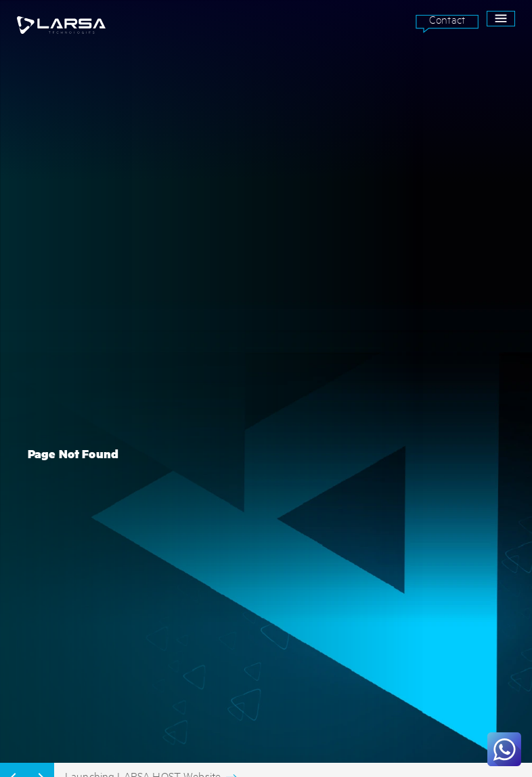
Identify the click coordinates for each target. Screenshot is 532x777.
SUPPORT (365, 464)
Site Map (199, 688)
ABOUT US (367, 448)
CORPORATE (37, 497)
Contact (447, 19)
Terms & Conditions (220, 655)
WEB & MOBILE (207, 513)
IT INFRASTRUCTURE (219, 497)
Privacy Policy (210, 671)
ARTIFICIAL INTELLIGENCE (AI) (235, 448)
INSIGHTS (365, 481)
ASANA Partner (378, 529)
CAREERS (365, 513)
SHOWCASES (370, 497)
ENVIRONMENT (42, 481)
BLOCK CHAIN (205, 464)
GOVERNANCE (40, 448)
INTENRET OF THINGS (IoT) (230, 481)
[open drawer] (501, 19)
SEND (474, 610)
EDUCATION (36, 464)
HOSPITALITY (40, 529)
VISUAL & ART (207, 545)
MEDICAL (32, 513)
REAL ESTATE (40, 545)
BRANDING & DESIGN (218, 529)
